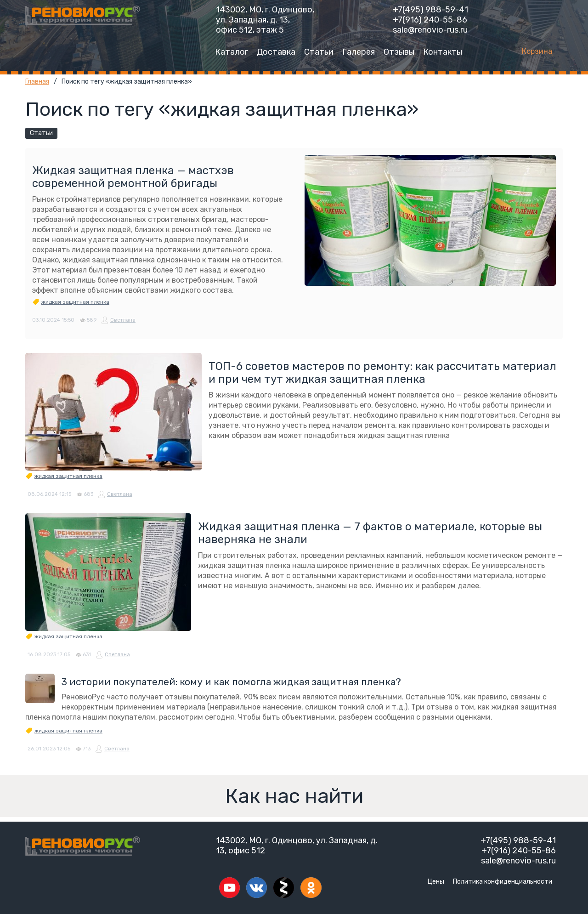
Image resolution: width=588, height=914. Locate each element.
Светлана (123, 320)
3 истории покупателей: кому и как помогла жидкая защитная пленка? (231, 682)
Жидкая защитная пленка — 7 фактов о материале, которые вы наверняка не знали (370, 533)
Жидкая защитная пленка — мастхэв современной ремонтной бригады (133, 177)
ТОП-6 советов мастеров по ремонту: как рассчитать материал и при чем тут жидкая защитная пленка (382, 373)
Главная (37, 82)
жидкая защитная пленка (75, 302)
